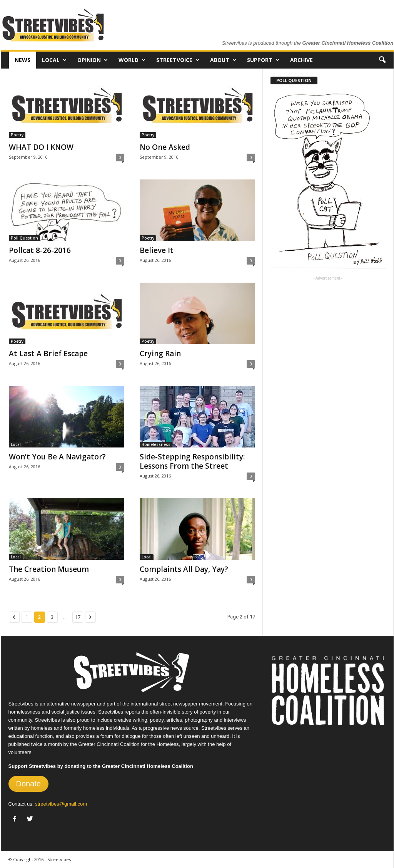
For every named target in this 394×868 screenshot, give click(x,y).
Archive (301, 60)
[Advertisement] (328, 332)
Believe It (157, 250)
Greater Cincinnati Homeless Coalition (348, 43)
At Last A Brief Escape (48, 354)
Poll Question (24, 238)
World (132, 60)
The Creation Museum (49, 569)
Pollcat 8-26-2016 (40, 250)
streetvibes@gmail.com (61, 804)
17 (78, 617)
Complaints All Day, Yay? (184, 569)
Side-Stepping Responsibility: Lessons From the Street (192, 461)
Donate (29, 784)
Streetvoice (178, 60)
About (223, 60)
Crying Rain (160, 354)
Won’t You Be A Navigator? (57, 457)
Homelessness (156, 444)
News (23, 60)
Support (263, 60)
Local (54, 60)
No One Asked (165, 147)
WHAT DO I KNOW (41, 147)
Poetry (17, 135)
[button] (382, 60)
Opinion (93, 60)
